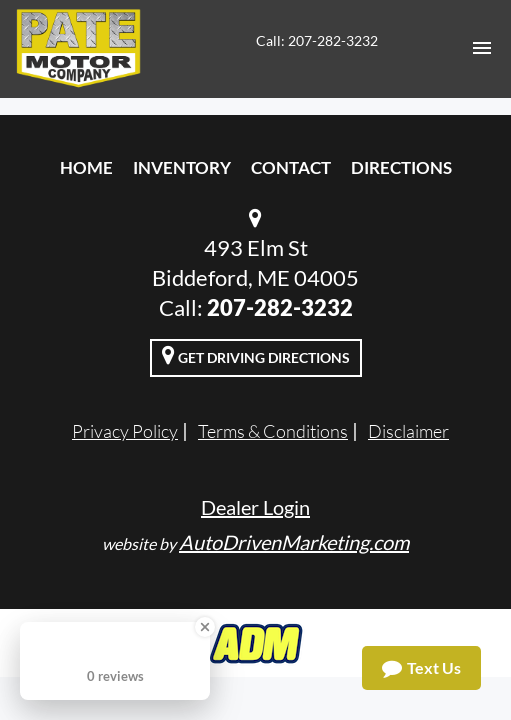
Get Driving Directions (256, 355)
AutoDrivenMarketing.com (294, 542)
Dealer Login (255, 507)
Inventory (182, 167)
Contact (291, 167)
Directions (401, 167)
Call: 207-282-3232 (317, 40)
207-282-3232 (280, 307)
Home (86, 167)
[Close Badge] (205, 627)
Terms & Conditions (273, 431)
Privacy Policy (125, 431)
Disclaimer (408, 431)
